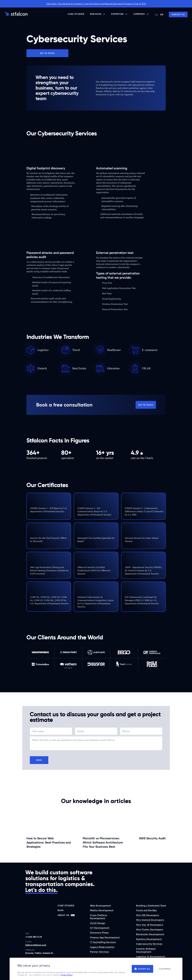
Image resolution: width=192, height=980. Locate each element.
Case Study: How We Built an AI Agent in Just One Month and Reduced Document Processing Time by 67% (96, 4)
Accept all (142, 969)
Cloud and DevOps (147, 910)
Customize (165, 969)
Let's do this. (41, 890)
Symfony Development (149, 939)
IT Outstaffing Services (103, 942)
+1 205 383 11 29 (34, 937)
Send (39, 760)
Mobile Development (102, 910)
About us (66, 915)
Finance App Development (105, 937)
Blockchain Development (150, 934)
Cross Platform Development (99, 917)
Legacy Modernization (102, 947)
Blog (61, 910)
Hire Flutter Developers (150, 929)
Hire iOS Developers (148, 915)
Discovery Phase (99, 933)
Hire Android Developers (150, 920)
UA (156, 14)
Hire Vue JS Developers (150, 925)
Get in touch (47, 53)
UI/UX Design (98, 923)
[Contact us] (178, 14)
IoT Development (100, 928)
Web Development (101, 905)
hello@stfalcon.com (36, 945)
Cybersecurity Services (149, 944)
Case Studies (76, 14)
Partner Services (100, 952)
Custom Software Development (146, 950)
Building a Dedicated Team (151, 905)
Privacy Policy (66, 975)
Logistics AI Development (151, 956)
